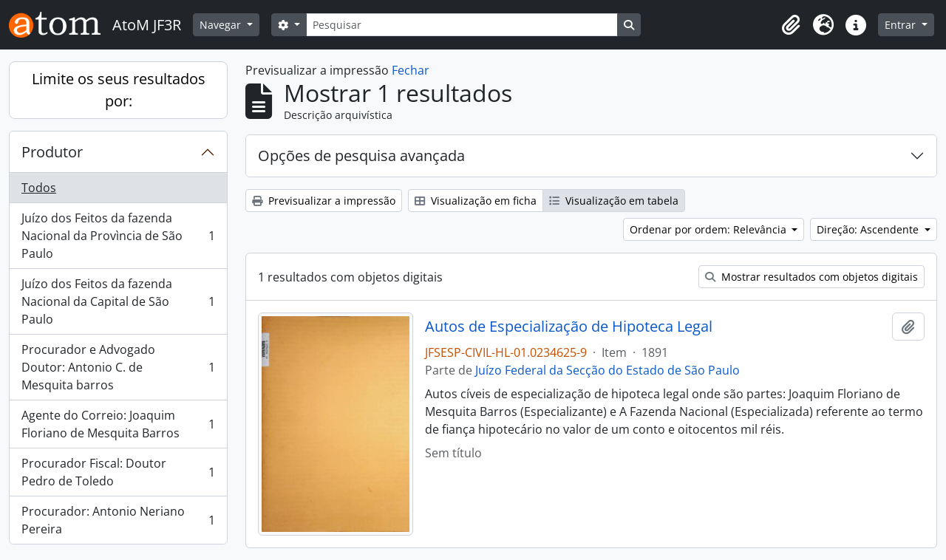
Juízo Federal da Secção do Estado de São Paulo (608, 370)
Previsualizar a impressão (324, 201)
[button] (791, 25)
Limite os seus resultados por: (119, 90)
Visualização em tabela (614, 201)
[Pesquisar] (462, 25)
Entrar (902, 25)
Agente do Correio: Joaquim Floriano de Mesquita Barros (118, 424)
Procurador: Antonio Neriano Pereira (118, 520)
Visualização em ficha (476, 201)
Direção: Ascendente (869, 229)
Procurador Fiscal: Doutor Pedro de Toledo (118, 472)
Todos (39, 188)
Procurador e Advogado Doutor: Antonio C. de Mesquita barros (118, 367)
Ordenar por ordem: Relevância (709, 229)
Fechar (411, 70)
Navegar (222, 25)
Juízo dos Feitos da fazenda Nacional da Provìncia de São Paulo (118, 236)
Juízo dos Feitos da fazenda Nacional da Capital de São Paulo (118, 301)
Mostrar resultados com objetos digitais (811, 277)
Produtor (52, 152)
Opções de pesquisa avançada (361, 156)
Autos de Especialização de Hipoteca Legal (569, 327)
